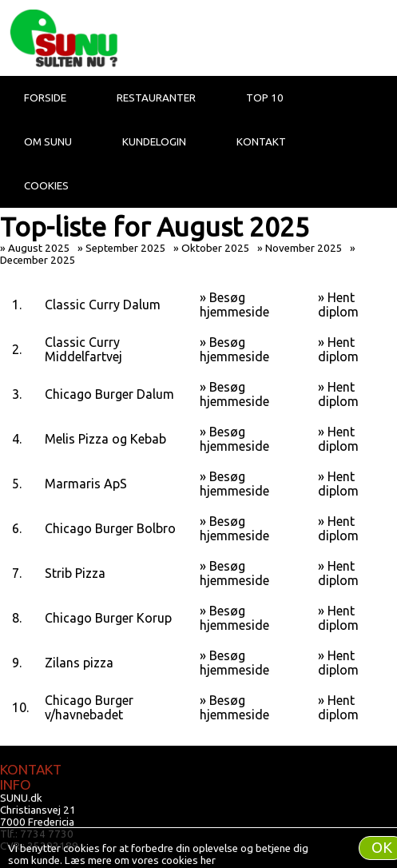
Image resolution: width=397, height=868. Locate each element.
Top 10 (265, 98)
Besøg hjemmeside (234, 305)
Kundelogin (154, 142)
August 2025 (39, 248)
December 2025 (38, 260)
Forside (45, 98)
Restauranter (156, 98)
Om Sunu (48, 142)
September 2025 (126, 248)
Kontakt (261, 142)
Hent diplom (338, 305)
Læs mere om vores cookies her (140, 860)
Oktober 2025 (216, 248)
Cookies (46, 186)
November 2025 (304, 248)
